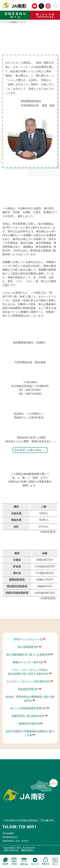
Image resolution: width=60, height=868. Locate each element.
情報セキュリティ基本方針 (28, 662)
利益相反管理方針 (28, 689)
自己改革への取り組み (28, 450)
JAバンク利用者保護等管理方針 (28, 708)
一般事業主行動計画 (28, 724)
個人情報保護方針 (28, 647)
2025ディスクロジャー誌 (28, 639)
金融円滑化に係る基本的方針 (28, 716)
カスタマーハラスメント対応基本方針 (28, 681)
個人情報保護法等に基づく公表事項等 (28, 655)
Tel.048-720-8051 (19, 827)
